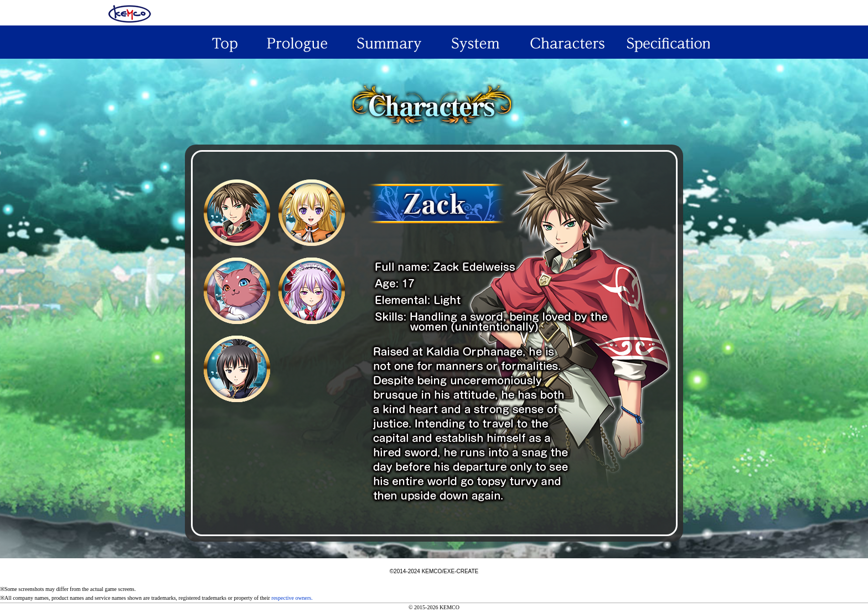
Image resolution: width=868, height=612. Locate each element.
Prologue (296, 42)
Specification (664, 42)
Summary (388, 42)
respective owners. (292, 598)
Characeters (572, 42)
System (480, 42)
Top (204, 42)
